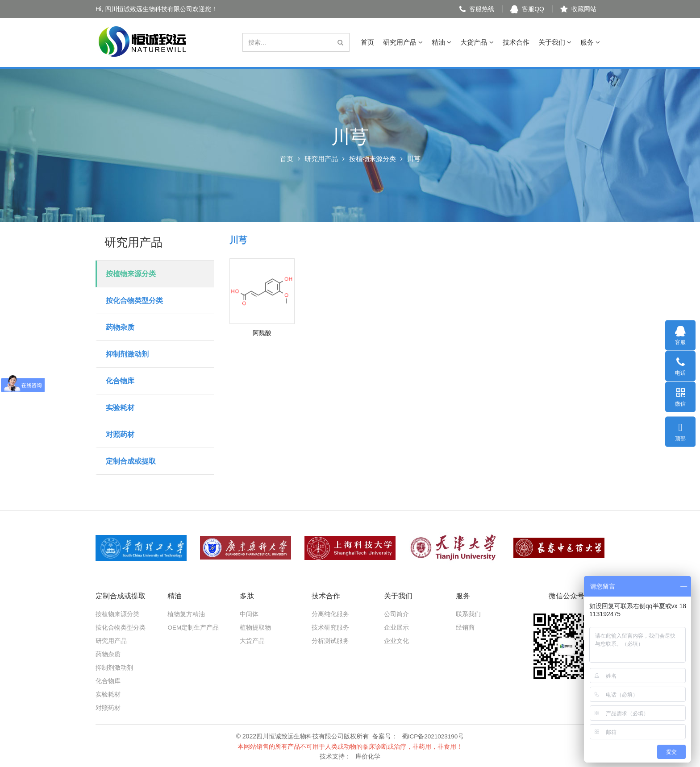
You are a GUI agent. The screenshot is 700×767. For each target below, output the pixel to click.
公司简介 (396, 614)
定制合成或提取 (131, 461)
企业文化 (396, 641)
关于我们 (555, 42)
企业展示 (396, 627)
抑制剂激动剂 (127, 354)
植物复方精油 (186, 614)
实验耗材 (120, 408)
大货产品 (477, 42)
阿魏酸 (262, 333)
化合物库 (120, 381)
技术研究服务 (330, 627)
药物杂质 (120, 327)
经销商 (465, 627)
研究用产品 (403, 42)
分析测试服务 (330, 641)
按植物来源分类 (373, 159)
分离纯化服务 (330, 614)
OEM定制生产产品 (193, 627)
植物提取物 (255, 627)
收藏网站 (578, 9)
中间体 (249, 614)
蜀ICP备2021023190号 (433, 736)
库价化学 (368, 755)
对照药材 (120, 434)
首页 (367, 42)
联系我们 (468, 614)
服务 (590, 42)
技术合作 (516, 42)
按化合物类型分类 (134, 301)
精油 (442, 42)
